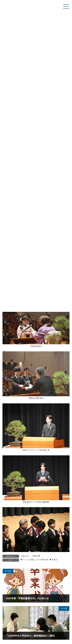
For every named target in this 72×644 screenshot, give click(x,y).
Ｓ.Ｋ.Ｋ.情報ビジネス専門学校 (36, 560)
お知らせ (25, 556)
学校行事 (36, 556)
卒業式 (55, 560)
